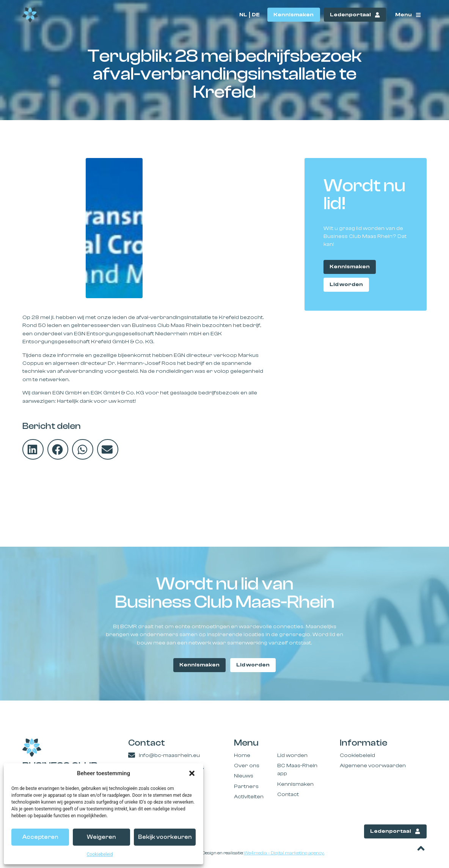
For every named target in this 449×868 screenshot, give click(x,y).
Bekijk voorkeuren (165, 837)
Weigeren (101, 837)
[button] (192, 773)
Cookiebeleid (100, 854)
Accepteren (40, 837)
